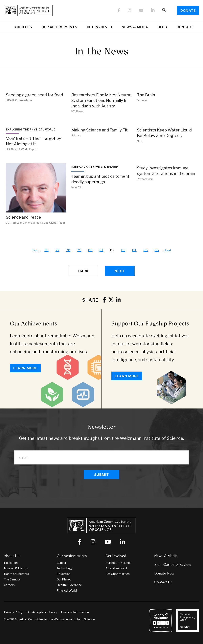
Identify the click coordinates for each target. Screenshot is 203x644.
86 (157, 250)
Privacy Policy (13, 612)
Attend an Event (116, 568)
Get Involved (100, 28)
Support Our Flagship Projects (150, 323)
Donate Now (164, 573)
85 (146, 250)
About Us (23, 28)
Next (120, 271)
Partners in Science (118, 563)
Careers (9, 585)
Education (11, 563)
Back (83, 271)
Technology (65, 568)
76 (46, 250)
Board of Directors (16, 574)
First (35, 250)
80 (90, 250)
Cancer (61, 563)
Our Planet (64, 579)
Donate (188, 11)
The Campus (12, 579)
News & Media (135, 28)
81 (101, 250)
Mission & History (16, 568)
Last (168, 250)
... (164, 250)
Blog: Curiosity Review (173, 565)
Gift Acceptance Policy (42, 612)
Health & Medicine (69, 585)
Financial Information (75, 612)
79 (79, 250)
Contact (185, 27)
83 (123, 250)
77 (57, 250)
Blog (162, 28)
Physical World (67, 591)
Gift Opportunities (118, 574)
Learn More (25, 368)
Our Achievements (59, 28)
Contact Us (163, 582)
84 (134, 250)
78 (68, 250)
